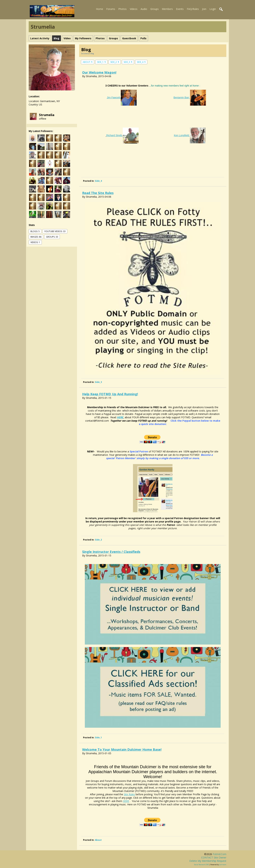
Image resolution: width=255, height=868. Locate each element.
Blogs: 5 (35, 231)
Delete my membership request (208, 861)
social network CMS (201, 865)
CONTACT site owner (214, 857)
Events (180, 9)
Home (100, 9)
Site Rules (129, 794)
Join (204, 9)
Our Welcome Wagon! (99, 72)
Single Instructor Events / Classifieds (111, 552)
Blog (92, 54)
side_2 (98, 540)
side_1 (98, 738)
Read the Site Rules (98, 193)
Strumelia (47, 115)
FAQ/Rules (193, 9)
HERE (120, 417)
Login (213, 9)
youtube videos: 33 (55, 231)
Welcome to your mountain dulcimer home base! (122, 749)
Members (167, 9)
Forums (111, 9)
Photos (122, 9)
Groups (155, 9)
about (98, 840)
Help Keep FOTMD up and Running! (110, 394)
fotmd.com (219, 854)
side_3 (98, 382)
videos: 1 (35, 242)
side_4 (98, 181)
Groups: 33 (52, 237)
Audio (144, 9)
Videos (134, 9)
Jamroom (223, 865)
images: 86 (36, 237)
